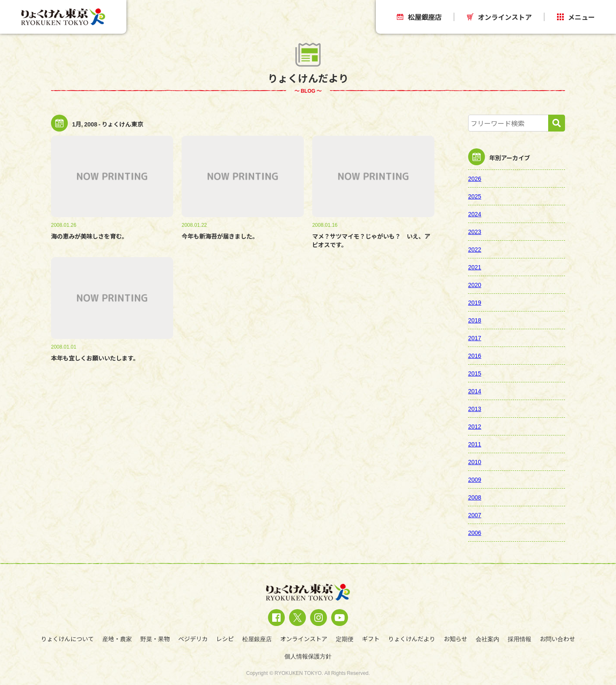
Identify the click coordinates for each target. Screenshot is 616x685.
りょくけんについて (67, 639)
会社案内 (487, 639)
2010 (475, 462)
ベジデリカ (193, 639)
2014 (475, 391)
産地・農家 (117, 639)
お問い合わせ (557, 639)
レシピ (225, 639)
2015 (475, 373)
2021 (475, 267)
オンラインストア (499, 17)
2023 (475, 231)
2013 (475, 408)
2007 (475, 515)
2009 (475, 479)
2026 (475, 178)
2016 (475, 355)
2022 (475, 249)
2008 (475, 497)
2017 (475, 338)
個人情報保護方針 (308, 656)
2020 (475, 285)
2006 (475, 532)
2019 (475, 302)
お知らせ (455, 639)
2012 (475, 426)
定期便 (345, 639)
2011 (475, 444)
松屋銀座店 (419, 17)
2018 (475, 320)
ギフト (371, 639)
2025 (475, 196)
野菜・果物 (155, 639)
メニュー (576, 17)
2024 (475, 214)
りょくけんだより (412, 639)
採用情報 (520, 639)
